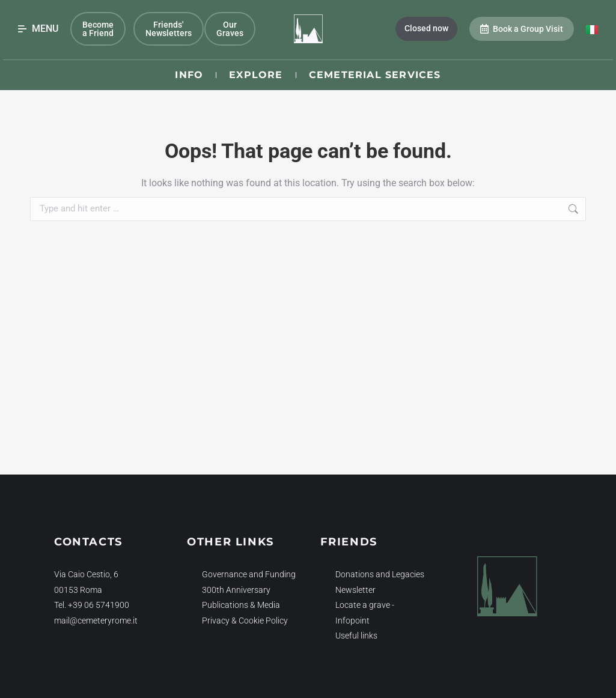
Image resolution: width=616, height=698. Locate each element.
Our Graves (230, 29)
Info (189, 75)
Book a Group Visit (522, 29)
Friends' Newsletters (169, 29)
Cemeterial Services (375, 75)
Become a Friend (98, 29)
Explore (256, 75)
